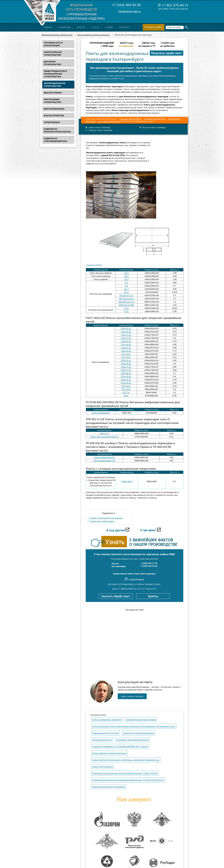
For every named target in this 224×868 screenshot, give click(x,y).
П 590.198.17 (127, 481)
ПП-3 (126, 279)
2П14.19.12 (126, 373)
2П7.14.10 (126, 389)
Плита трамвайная (101, 413)
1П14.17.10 (126, 338)
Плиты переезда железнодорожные (94, 35)
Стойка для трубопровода (102, 521)
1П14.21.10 (126, 351)
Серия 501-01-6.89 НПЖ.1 (130, 119)
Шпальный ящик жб (102, 740)
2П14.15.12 (126, 360)
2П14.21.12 (126, 380)
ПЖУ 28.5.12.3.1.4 (126, 302)
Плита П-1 (104, 433)
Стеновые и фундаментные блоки (132, 740)
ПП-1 (126, 273)
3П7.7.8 (126, 392)
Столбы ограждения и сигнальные (106, 518)
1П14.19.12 (126, 341)
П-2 (126, 286)
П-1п (126, 308)
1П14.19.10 (126, 344)
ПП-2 (126, 276)
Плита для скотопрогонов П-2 (104, 437)
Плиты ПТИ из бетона (103, 767)
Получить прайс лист (166, 53)
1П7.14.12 (126, 354)
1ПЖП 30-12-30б (126, 305)
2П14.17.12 (126, 367)
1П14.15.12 (126, 328)
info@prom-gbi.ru (129, 11)
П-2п (126, 311)
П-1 (126, 283)
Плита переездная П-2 (104, 457)
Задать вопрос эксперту (132, 696)
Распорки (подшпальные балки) (139, 733)
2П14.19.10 (126, 376)
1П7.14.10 (126, 357)
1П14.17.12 (126, 335)
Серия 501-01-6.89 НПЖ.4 (109, 122)
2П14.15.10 (126, 364)
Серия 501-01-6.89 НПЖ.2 (155, 119)
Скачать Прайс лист (116, 596)
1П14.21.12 (126, 348)
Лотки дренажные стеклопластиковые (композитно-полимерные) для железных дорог (134, 726)
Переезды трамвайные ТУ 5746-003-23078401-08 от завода (120, 746)
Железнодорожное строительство (57, 35)
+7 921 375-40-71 (173, 5)
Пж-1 (126, 289)
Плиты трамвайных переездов (107, 720)
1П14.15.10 (126, 332)
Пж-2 (126, 292)
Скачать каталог (94, 265)
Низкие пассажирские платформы (109, 787)
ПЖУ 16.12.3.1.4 (126, 299)
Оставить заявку (154, 27)
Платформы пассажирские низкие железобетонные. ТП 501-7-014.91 (125, 773)
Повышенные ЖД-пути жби (105, 733)
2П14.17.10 (126, 370)
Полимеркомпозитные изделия (141, 720)
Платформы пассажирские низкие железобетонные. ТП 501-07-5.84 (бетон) (128, 780)
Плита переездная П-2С (104, 461)
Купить (153, 596)
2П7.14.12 (126, 386)
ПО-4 (126, 396)
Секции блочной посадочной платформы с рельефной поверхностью (126, 760)
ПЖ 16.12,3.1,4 (126, 295)
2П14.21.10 (126, 383)
